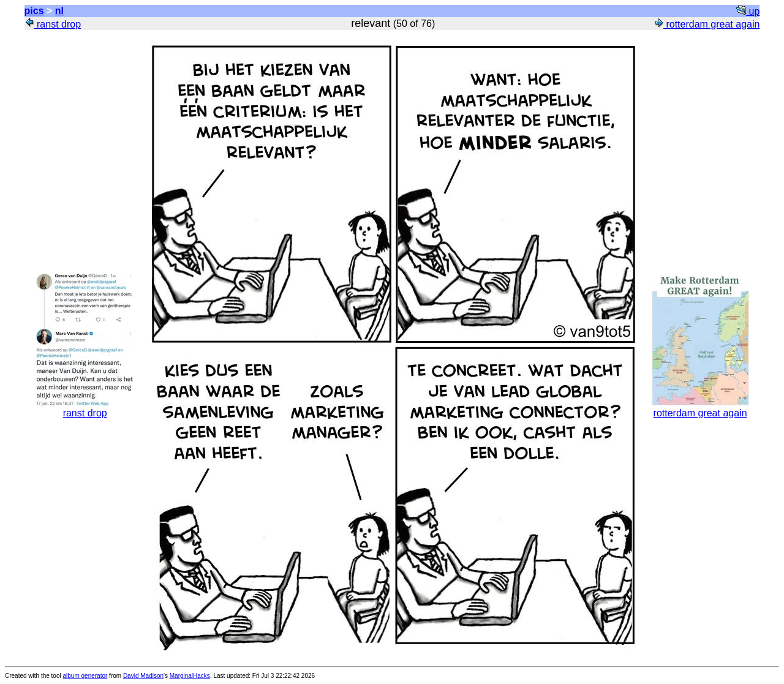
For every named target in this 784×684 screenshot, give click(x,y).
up (748, 11)
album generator (85, 676)
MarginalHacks (190, 676)
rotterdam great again (707, 24)
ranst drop (53, 24)
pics (34, 11)
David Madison (143, 676)
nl (59, 11)
